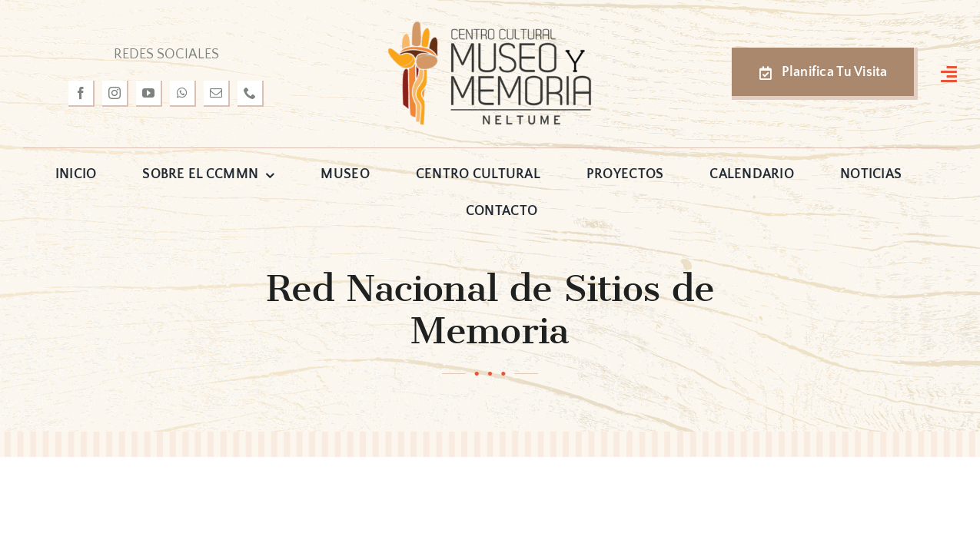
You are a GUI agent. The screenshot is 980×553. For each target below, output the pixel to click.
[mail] (217, 94)
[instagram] (115, 94)
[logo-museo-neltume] (490, 26)
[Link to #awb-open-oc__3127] (949, 74)
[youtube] (149, 94)
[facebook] (81, 94)
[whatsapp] (183, 94)
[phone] (251, 94)
